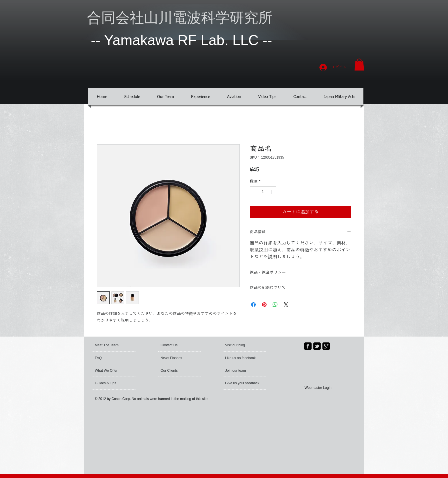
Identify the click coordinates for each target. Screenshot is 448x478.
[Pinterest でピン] (264, 305)
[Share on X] (286, 305)
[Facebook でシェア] (253, 305)
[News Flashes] (177, 358)
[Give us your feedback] (243, 383)
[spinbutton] (263, 192)
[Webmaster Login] (318, 388)
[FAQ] (111, 358)
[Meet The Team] (117, 345)
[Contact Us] (174, 345)
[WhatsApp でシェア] (275, 305)
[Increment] (272, 192)
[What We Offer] (110, 371)
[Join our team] (241, 371)
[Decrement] (254, 192)
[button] (359, 65)
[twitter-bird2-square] (317, 346)
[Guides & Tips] (110, 383)
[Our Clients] (176, 371)
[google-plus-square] (326, 346)
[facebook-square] (308, 346)
